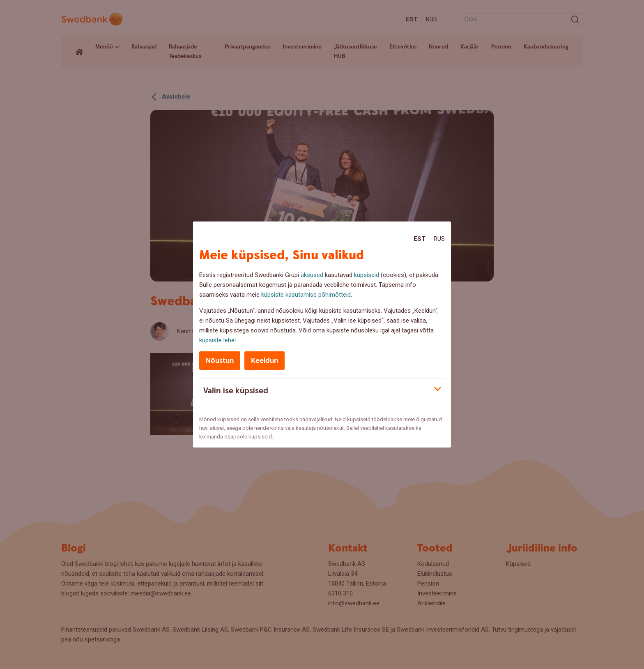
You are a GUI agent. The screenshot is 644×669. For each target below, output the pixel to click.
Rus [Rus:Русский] (439, 239)
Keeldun (264, 361)
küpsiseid (367, 275)
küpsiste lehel (217, 340)
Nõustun (220, 361)
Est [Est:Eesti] (420, 239)
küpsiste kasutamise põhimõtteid (306, 295)
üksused (312, 275)
